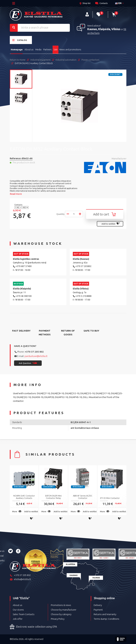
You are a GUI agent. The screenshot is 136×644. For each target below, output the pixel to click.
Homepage (17, 50)
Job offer (18, 619)
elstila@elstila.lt (20, 580)
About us (29, 50)
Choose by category (61, 614)
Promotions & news (61, 605)
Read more (16, 194)
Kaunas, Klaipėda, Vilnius (104, 29)
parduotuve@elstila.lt (36, 356)
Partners (47, 50)
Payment (98, 610)
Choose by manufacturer (64, 610)
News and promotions (70, 50)
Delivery (98, 605)
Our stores (18, 610)
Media (38, 50)
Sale (56, 50)
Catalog (20, 40)
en (118, 3)
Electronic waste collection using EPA (33, 627)
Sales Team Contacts (24, 614)
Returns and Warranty (105, 614)
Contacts (19, 205)
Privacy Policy (58, 619)
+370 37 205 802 (34, 352)
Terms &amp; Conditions (106, 619)
